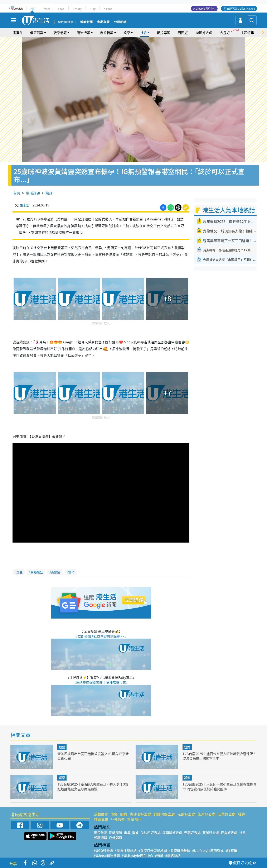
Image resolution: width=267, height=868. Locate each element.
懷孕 (71, 572)
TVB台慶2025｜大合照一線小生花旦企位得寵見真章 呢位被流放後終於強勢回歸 (218, 786)
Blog (93, 9)
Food (61, 9)
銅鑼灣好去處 (164, 814)
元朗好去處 (186, 814)
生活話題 (33, 193)
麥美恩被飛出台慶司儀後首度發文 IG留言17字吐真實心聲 (93, 756)
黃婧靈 (56, 572)
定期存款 (103, 22)
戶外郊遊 (118, 819)
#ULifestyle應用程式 (208, 850)
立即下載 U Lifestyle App (241, 9)
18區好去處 (204, 33)
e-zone (108, 9)
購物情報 (83, 33)
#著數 (159, 855)
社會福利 (134, 819)
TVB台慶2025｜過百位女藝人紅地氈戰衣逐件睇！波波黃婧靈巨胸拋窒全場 (218, 756)
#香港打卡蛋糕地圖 (153, 850)
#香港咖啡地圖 (179, 850)
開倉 (124, 814)
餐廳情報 (101, 819)
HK (32, 9)
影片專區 (164, 33)
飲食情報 (107, 33)
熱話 (49, 193)
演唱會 (18, 33)
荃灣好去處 (206, 814)
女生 (19, 572)
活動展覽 (101, 814)
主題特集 (247, 33)
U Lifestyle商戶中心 (204, 9)
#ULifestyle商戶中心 (138, 855)
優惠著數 (37, 33)
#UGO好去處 (103, 850)
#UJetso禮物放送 (107, 855)
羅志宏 (25, 205)
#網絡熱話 (173, 855)
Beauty (77, 9)
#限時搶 (231, 850)
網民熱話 (101, 833)
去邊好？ (227, 33)
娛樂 (127, 33)
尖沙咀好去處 (140, 814)
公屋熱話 (120, 22)
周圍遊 (183, 33)
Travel (46, 9)
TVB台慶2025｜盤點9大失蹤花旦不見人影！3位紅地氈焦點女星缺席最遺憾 (93, 786)
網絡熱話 (37, 572)
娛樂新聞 (86, 22)
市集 (114, 814)
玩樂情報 (60, 33)
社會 (144, 33)
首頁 (17, 193)
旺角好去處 (227, 814)
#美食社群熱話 (126, 850)
